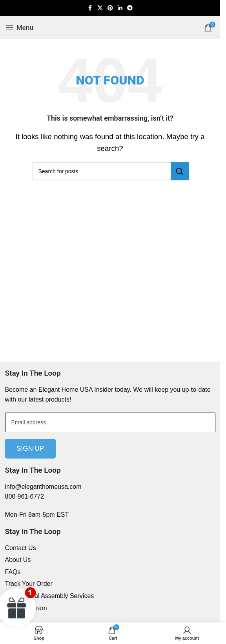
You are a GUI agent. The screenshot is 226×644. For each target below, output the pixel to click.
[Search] (110, 171)
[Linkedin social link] (120, 8)
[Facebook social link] (90, 8)
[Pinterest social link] (110, 8)
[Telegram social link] (130, 8)
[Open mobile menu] (20, 28)
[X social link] (100, 8)
